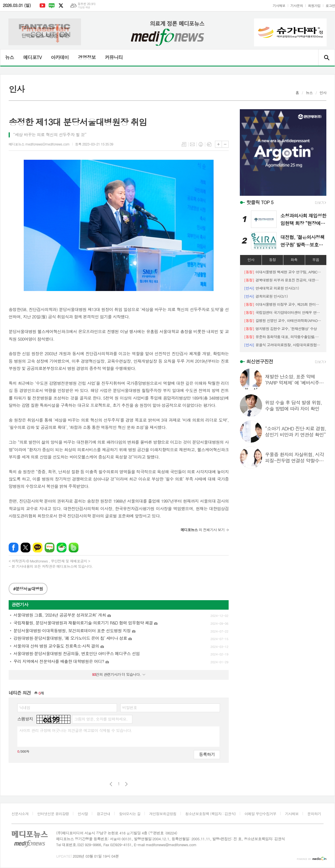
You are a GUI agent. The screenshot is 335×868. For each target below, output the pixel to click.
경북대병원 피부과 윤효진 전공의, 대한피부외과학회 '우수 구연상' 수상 (283, 280)
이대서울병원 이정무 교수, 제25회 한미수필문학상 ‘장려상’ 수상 (283, 304)
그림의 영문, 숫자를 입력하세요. (101, 719)
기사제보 (279, 5)
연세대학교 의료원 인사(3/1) (271, 288)
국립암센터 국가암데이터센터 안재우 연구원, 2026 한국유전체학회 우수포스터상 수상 (283, 312)
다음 (126, 784)
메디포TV (32, 57)
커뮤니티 (114, 57)
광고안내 (103, 814)
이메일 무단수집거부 (260, 814)
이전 (111, 784)
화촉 (294, 260)
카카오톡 (38, 548)
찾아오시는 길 (130, 814)
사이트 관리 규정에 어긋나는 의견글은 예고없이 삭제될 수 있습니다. (76, 730)
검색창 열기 (326, 58)
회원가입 (314, 5)
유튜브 (42, 6)
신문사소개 (20, 814)
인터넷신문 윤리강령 (53, 814)
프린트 (201, 144)
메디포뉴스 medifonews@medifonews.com (39, 144)
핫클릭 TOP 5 (260, 202)
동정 (272, 260)
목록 (184, 144)
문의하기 (314, 814)
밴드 (74, 548)
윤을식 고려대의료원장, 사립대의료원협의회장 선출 (283, 345)
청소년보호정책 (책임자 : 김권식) (210, 814)
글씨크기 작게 (225, 144)
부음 (316, 260)
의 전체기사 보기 (203, 530)
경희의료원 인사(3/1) (266, 296)
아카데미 (60, 57)
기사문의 (297, 5)
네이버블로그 (52, 6)
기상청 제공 (84, 7)
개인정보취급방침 (163, 814)
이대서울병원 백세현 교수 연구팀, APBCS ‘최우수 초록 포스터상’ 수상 (283, 272)
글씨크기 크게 (218, 144)
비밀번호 (130, 707)
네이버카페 (62, 548)
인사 (323, 93)
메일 (192, 144)
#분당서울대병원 (28, 589)
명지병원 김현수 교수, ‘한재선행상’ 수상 (280, 329)
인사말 (83, 814)
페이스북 (14, 548)
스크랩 (209, 144)
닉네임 (25, 707)
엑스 (61, 6)
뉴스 (9, 57)
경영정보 (87, 57)
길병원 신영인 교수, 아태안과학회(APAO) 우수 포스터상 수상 (283, 320)
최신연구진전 (260, 361)
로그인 (330, 5)
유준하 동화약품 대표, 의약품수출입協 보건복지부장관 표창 (283, 337)
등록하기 (207, 754)
